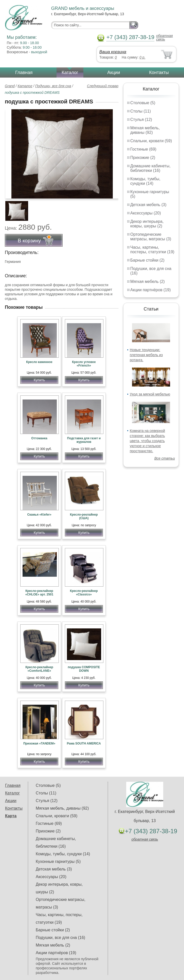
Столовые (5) (143, 103)
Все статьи (165, 458)
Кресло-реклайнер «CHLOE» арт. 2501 (39, 593)
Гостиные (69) (143, 149)
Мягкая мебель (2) (148, 282)
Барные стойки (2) (147, 260)
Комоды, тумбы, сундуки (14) (145, 181)
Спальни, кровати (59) (151, 141)
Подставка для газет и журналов (84, 440)
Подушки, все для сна (53, 86)
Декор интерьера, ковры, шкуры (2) (147, 224)
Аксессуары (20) (146, 213)
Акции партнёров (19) (151, 290)
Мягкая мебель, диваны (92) (145, 130)
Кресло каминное (39, 362)
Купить (39, 380)
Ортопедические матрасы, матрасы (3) (151, 237)
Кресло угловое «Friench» (84, 364)
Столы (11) (141, 111)
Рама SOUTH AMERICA (84, 743)
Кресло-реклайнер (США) (84, 516)
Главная (24, 72)
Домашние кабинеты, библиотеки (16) (150, 168)
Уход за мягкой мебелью (150, 394)
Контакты (159, 72)
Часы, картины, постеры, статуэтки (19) (152, 250)
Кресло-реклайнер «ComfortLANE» (39, 669)
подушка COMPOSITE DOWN (84, 669)
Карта (11, 816)
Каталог (70, 72)
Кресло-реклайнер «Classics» (84, 593)
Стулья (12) (141, 120)
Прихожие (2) (143, 158)
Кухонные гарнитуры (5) (58, 861)
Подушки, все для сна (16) (60, 938)
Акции (114, 72)
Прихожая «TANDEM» (39, 743)
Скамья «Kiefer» (39, 515)
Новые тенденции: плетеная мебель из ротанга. (146, 355)
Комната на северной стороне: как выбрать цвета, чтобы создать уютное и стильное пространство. (147, 441)
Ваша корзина (113, 52)
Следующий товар (103, 86)
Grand (10, 86)
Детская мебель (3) (148, 205)
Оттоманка (39, 438)
